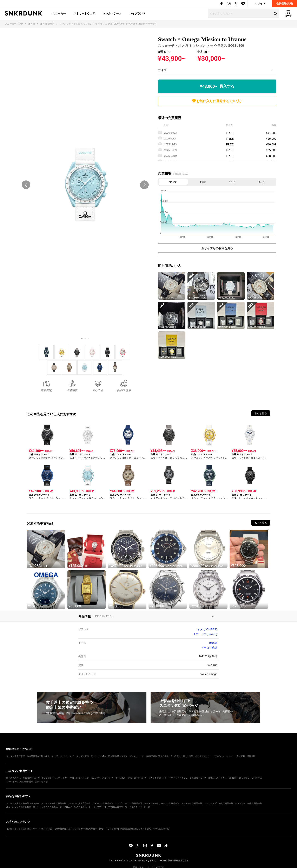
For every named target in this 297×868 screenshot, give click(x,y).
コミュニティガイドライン (175, 778)
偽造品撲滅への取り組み (38, 756)
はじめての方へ (13, 778)
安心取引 (98, 390)
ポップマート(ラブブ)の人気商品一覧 (110, 807)
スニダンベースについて (63, 756)
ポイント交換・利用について (75, 778)
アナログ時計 (209, 648)
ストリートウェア (84, 13)
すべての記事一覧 (161, 829)
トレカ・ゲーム (112, 13)
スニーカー (59, 13)
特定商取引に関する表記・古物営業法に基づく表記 (170, 756)
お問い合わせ (41, 782)
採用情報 (251, 756)
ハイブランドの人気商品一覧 (129, 803)
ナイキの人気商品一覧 (192, 803)
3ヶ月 (262, 182)
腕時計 (213, 643)
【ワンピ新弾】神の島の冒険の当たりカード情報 (128, 829)
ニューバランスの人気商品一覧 (21, 807)
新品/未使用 (124, 390)
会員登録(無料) (285, 4)
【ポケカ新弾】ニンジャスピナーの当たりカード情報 (79, 829)
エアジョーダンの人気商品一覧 (219, 803)
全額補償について (198, 778)
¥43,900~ (217, 86)
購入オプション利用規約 (250, 778)
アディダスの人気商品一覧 (49, 807)
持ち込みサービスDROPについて (131, 778)
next (144, 185)
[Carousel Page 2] (85, 339)
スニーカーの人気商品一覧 (54, 803)
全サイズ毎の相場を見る (217, 248)
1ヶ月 (232, 182)
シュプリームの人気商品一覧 (249, 803)
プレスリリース (137, 756)
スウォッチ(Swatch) (205, 634)
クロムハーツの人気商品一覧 (77, 807)
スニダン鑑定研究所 (15, 756)
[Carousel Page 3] (88, 339)
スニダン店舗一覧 (85, 756)
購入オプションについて (102, 778)
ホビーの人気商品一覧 (103, 803)
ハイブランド (137, 13)
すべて (173, 182)
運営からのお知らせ (217, 778)
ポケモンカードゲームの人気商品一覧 (162, 803)
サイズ (162, 70)
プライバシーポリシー (224, 756)
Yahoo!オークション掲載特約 (20, 782)
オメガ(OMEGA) (207, 629)
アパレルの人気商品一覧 (79, 803)
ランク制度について (51, 778)
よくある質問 (154, 778)
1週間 (203, 182)
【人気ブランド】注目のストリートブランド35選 (29, 829)
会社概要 (241, 756)
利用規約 (233, 778)
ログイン (260, 4)
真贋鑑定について (31, 778)
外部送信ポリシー (204, 756)
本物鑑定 (46, 390)
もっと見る (261, 413)
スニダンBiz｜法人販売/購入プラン (111, 756)
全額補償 (72, 390)
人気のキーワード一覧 (140, 807)
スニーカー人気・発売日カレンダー (23, 803)
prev (26, 185)
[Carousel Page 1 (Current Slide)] (82, 339)
